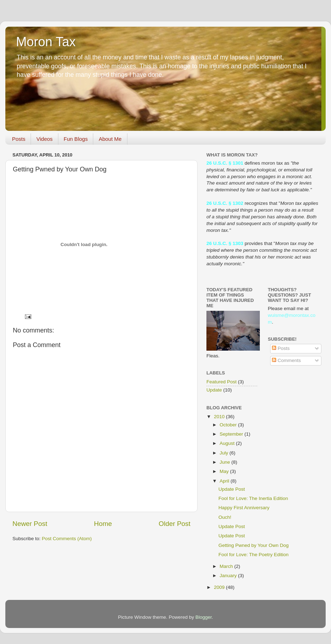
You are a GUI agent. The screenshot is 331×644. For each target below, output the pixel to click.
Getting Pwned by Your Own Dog (254, 545)
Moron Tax (46, 42)
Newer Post (30, 524)
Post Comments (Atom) (67, 539)
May (225, 471)
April (225, 481)
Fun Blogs (76, 139)
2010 (220, 417)
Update (214, 390)
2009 (220, 587)
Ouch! (225, 517)
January (229, 576)
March (227, 566)
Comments (286, 360)
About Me (110, 139)
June (225, 462)
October (229, 425)
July (225, 453)
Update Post (232, 489)
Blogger (204, 617)
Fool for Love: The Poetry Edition (254, 555)
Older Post (175, 524)
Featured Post (222, 382)
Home (103, 524)
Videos (44, 139)
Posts (19, 139)
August (228, 443)
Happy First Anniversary (244, 508)
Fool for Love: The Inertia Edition (253, 498)
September (232, 434)
